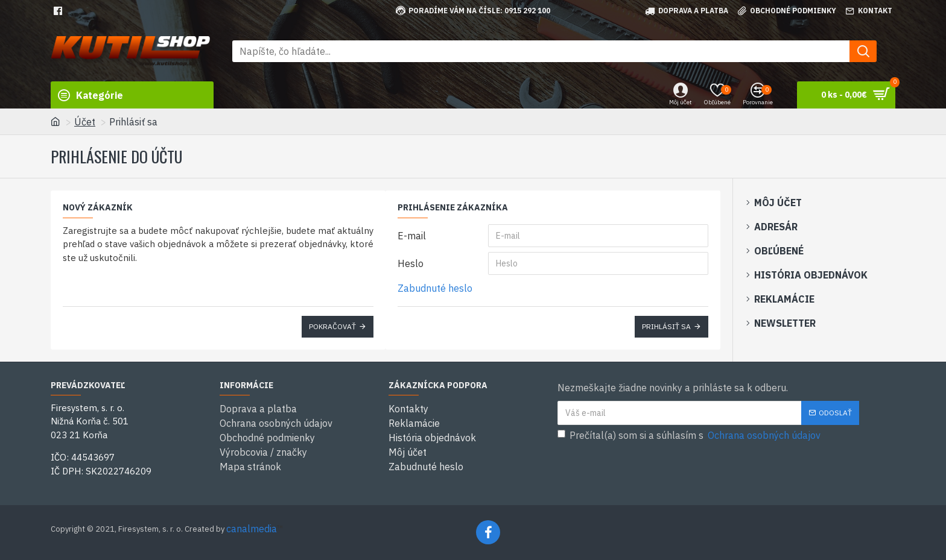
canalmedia (252, 529)
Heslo (411, 263)
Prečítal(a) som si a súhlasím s (690, 435)
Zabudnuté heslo (435, 288)
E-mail (412, 236)
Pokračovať (332, 326)
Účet (85, 122)
